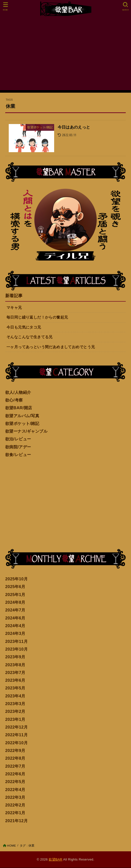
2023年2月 (15, 712)
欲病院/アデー (18, 447)
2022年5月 (15, 782)
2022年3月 (15, 798)
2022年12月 (16, 727)
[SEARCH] (125, 6)
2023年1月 (15, 720)
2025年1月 (15, 595)
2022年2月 (15, 805)
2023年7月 (15, 673)
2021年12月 (16, 821)
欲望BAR (55, 860)
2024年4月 (15, 626)
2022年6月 (15, 774)
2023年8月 (15, 665)
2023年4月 (15, 696)
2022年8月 (15, 758)
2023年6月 (15, 680)
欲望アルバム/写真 (22, 416)
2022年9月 (15, 751)
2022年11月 (16, 735)
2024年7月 (15, 610)
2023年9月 (15, 657)
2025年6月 (15, 587)
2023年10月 (16, 649)
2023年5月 (15, 688)
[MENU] (6, 6)
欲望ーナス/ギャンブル (26, 431)
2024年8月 (15, 602)
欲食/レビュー (18, 455)
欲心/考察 (14, 400)
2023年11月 (16, 642)
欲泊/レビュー (18, 439)
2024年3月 (15, 634)
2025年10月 (16, 579)
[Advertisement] (65, 55)
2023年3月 (15, 704)
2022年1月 (15, 813)
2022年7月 (15, 766)
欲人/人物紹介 (18, 393)
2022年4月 (15, 790)
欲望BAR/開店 (19, 408)
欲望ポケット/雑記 (22, 424)
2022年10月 (16, 743)
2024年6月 (15, 618)
